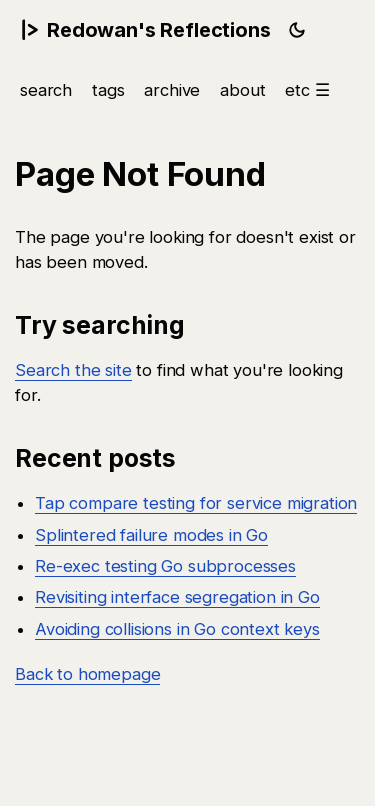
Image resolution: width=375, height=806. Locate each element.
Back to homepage (87, 674)
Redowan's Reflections (145, 30)
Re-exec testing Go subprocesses (165, 566)
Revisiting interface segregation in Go (177, 597)
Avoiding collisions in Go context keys (177, 628)
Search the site (73, 370)
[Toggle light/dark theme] (297, 30)
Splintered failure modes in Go (151, 534)
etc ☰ (307, 90)
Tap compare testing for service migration (196, 503)
